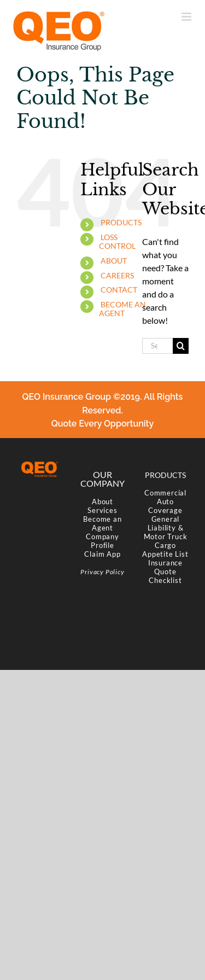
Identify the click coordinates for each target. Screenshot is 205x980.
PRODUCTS (121, 222)
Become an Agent (102, 523)
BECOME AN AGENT (122, 309)
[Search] (181, 346)
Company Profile (102, 541)
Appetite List (165, 554)
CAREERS (117, 275)
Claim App (102, 554)
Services (102, 510)
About (102, 501)
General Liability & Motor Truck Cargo (166, 532)
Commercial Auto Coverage (165, 501)
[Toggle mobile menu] (187, 17)
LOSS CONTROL (117, 242)
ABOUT (114, 261)
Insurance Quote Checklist (165, 571)
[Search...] (157, 346)
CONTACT (119, 290)
